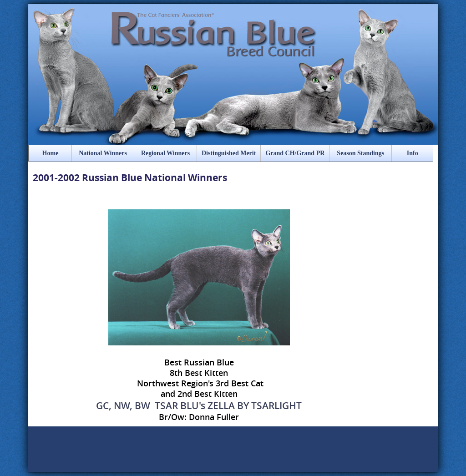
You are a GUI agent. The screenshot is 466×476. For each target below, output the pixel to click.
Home (51, 153)
